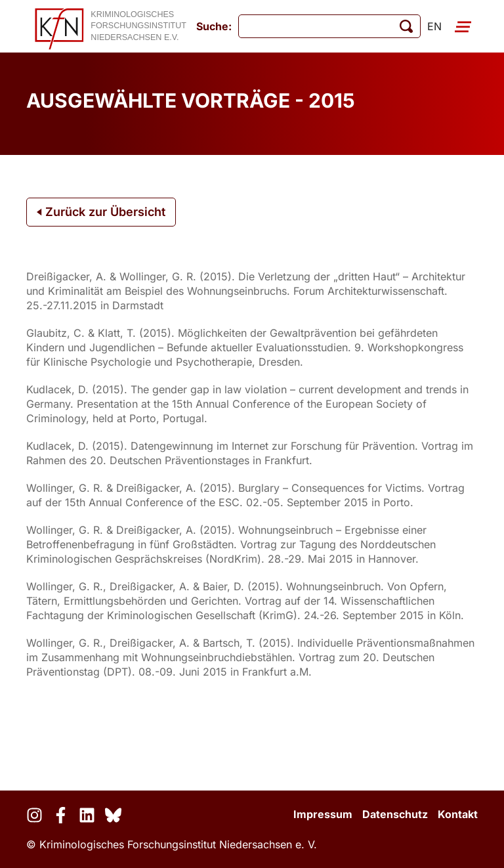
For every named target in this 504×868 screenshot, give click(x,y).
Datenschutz (395, 814)
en (434, 26)
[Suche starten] (406, 26)
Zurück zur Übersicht (101, 212)
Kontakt (458, 814)
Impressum (323, 814)
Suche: (214, 26)
